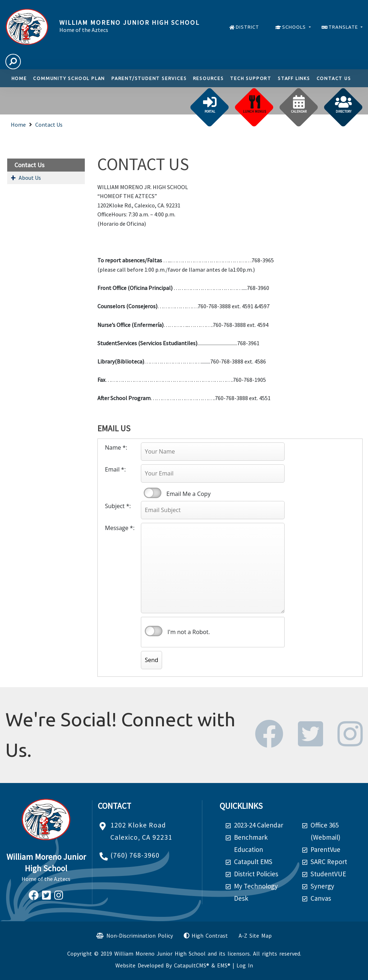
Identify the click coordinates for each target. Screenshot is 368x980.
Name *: (116, 447)
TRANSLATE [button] (344, 27)
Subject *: (118, 506)
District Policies (256, 874)
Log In (245, 965)
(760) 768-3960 (135, 855)
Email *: (115, 469)
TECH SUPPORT (251, 78)
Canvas (321, 898)
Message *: (120, 528)
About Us (30, 178)
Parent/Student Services (149, 78)
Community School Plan (69, 78)
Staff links (294, 78)
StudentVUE (328, 874)
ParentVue (325, 849)
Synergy (322, 886)
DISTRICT (247, 27)
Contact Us (334, 78)
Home (19, 78)
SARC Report (329, 862)
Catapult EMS (253, 862)
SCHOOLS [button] (295, 27)
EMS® (224, 965)
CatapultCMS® (192, 965)
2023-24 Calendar (259, 825)
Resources (208, 78)
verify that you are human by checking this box (154, 631)
